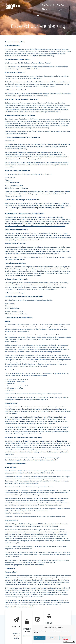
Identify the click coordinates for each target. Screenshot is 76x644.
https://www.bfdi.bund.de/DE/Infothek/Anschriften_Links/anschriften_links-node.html (35, 226)
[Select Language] (69, 642)
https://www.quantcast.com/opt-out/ (18, 513)
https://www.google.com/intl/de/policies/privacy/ (35, 562)
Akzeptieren (40, 638)
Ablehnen (52, 638)
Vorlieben (65, 638)
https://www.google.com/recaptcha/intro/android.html (24, 565)
